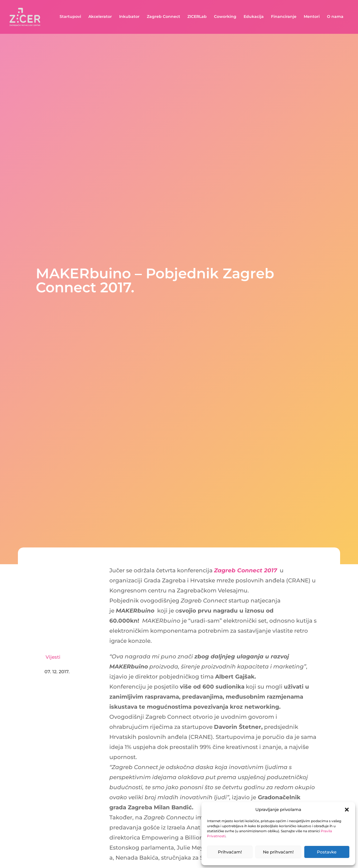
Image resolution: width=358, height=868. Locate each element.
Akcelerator (100, 18)
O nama (335, 18)
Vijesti (53, 657)
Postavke (327, 852)
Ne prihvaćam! (278, 852)
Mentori (312, 18)
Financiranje (284, 18)
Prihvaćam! (230, 852)
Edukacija (254, 18)
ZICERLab (197, 18)
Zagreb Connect (163, 18)
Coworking (225, 18)
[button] (347, 810)
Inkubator (129, 18)
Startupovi (70, 18)
